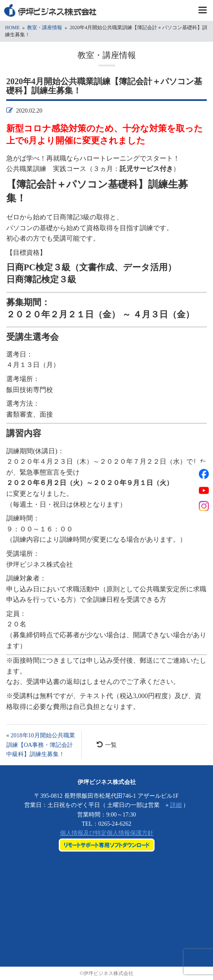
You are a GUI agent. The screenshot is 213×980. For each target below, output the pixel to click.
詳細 (176, 805)
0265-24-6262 (115, 824)
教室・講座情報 (45, 28)
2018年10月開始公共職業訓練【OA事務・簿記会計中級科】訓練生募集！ (41, 745)
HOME (12, 28)
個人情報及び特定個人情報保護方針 (107, 833)
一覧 (107, 745)
